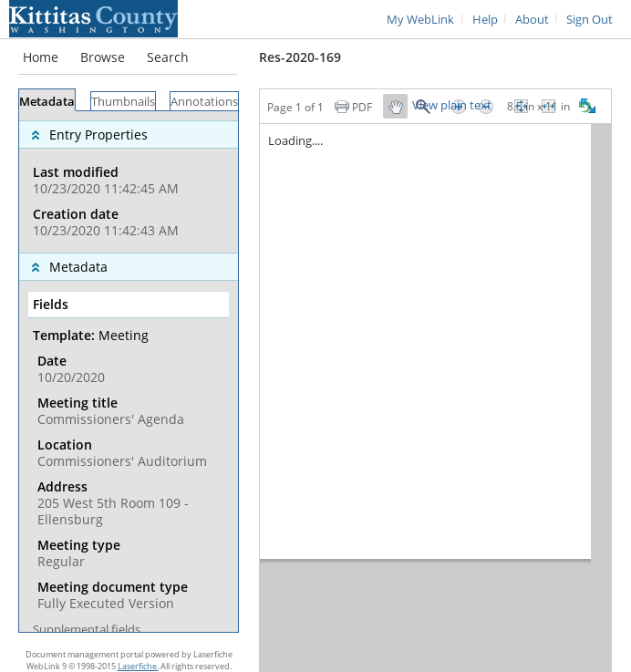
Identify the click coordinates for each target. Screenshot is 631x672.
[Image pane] (435, 398)
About (532, 20)
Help (485, 20)
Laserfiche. (138, 666)
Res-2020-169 (300, 57)
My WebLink (420, 20)
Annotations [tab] (204, 102)
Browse (103, 57)
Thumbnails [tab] (123, 102)
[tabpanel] (129, 372)
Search (168, 57)
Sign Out (590, 20)
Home (41, 57)
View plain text (452, 106)
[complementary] (129, 182)
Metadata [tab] (47, 102)
